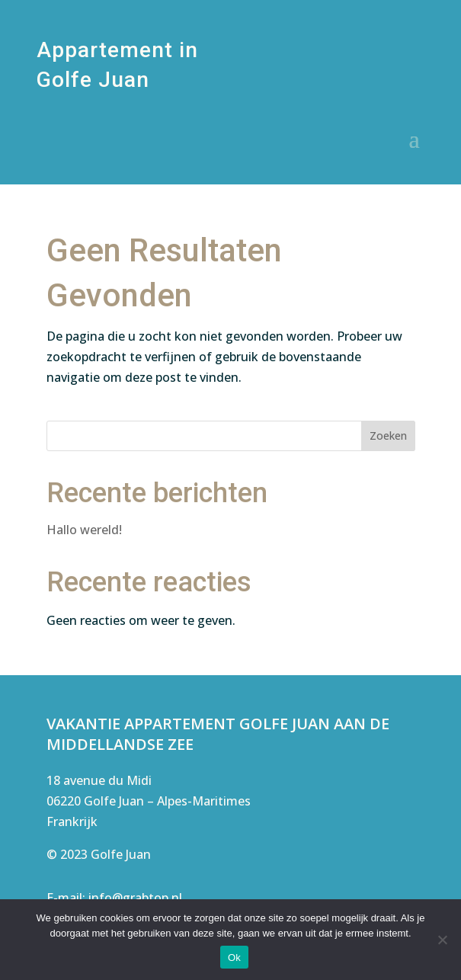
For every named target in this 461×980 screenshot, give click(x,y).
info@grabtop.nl (135, 898)
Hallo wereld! (84, 530)
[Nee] (442, 940)
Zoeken (388, 436)
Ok (234, 958)
